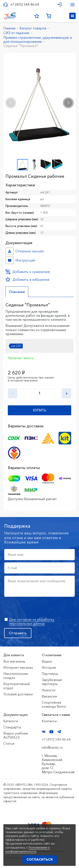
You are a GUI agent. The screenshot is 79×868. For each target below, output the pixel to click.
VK (44, 732)
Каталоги (11, 721)
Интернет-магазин (18, 667)
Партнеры (50, 674)
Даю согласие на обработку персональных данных (32, 621)
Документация (15, 715)
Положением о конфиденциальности (28, 849)
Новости (49, 690)
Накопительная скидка (16, 676)
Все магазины (14, 661)
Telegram (59, 732)
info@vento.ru (52, 747)
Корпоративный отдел (17, 686)
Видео (47, 661)
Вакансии (49, 696)
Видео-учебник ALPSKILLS (16, 735)
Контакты (49, 721)
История (49, 667)
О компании (52, 655)
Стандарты (12, 727)
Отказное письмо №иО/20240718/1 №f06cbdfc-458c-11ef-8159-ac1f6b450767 (10, 251)
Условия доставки (18, 694)
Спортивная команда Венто (54, 704)
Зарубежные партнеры (52, 682)
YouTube (51, 732)
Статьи (9, 743)
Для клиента (14, 655)
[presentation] (11, 103)
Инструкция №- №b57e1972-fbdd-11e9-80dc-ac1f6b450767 (10, 260)
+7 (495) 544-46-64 (25, 5)
